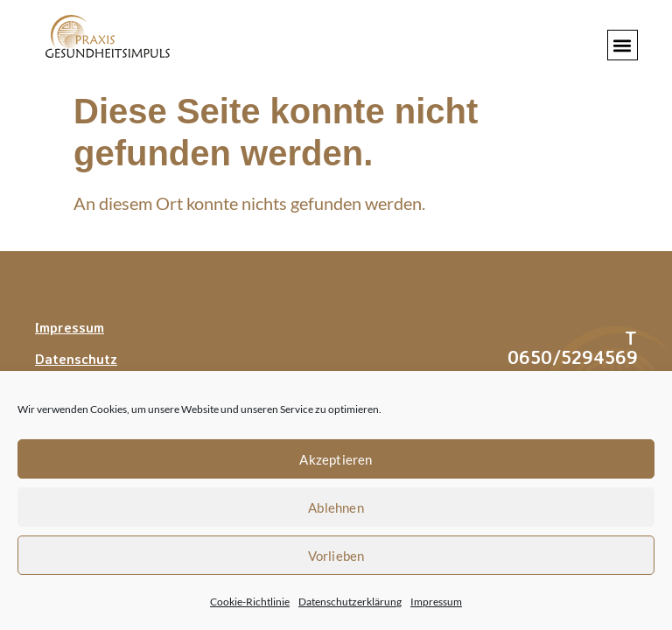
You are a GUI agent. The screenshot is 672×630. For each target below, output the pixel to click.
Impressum (436, 602)
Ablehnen (336, 507)
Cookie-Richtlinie (250, 602)
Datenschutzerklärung (350, 602)
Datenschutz (76, 359)
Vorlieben (336, 556)
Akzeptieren (336, 459)
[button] (623, 45)
